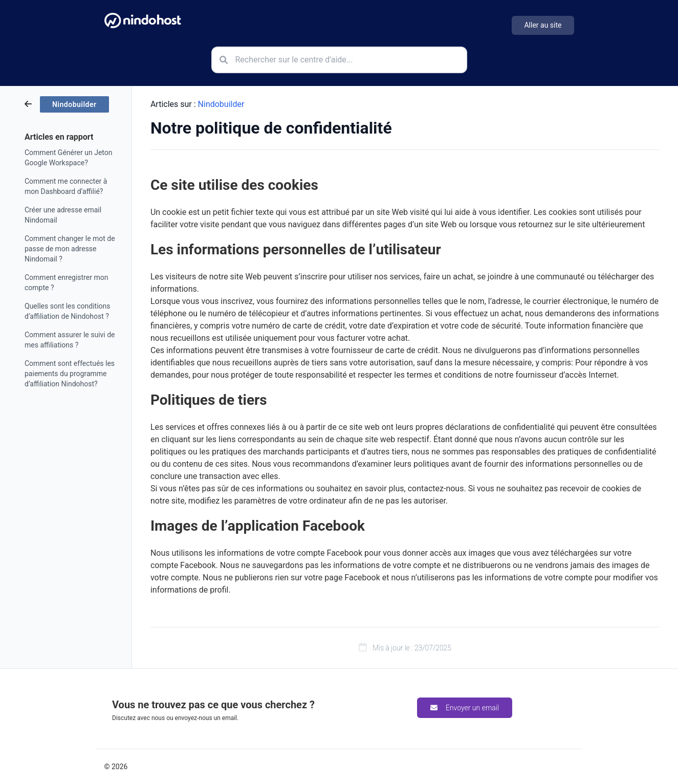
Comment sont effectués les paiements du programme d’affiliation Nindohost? (70, 374)
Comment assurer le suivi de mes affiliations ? (70, 340)
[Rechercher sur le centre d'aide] (339, 60)
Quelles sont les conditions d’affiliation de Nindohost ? (68, 311)
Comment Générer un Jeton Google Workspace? (68, 158)
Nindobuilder (221, 104)
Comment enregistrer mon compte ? (66, 282)
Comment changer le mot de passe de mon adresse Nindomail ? (70, 249)
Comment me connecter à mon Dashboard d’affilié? (66, 186)
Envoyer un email (465, 708)
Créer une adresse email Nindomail (63, 215)
